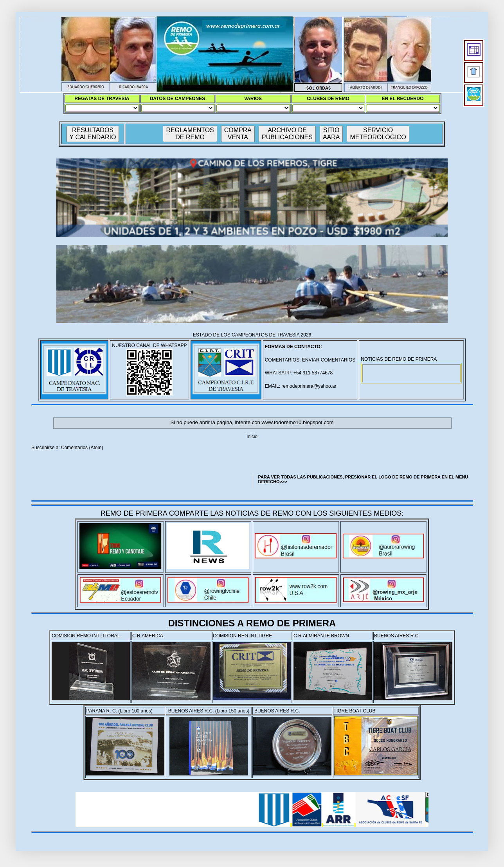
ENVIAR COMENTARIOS (329, 360)
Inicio (252, 437)
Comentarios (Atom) (82, 448)
